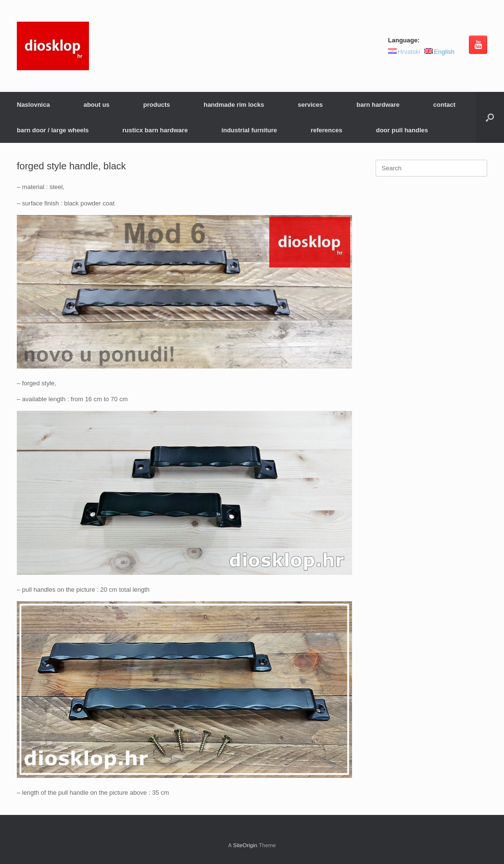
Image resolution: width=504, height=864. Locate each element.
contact (444, 105)
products (157, 105)
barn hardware (378, 105)
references (327, 130)
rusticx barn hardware (155, 130)
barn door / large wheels (53, 130)
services (310, 105)
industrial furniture (249, 130)
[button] (490, 117)
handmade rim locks (234, 105)
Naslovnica (33, 105)
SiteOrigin (245, 845)
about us (97, 105)
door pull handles (402, 130)
